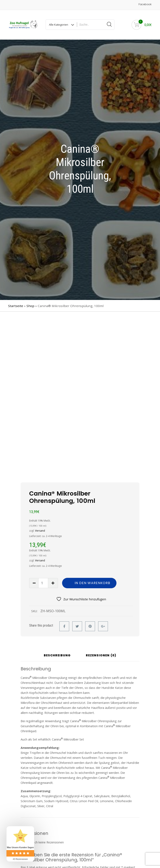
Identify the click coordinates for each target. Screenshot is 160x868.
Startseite (16, 306)
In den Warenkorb (92, 583)
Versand (40, 531)
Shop (30, 306)
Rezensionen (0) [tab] (101, 656)
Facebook (145, 4)
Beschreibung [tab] (57, 656)
